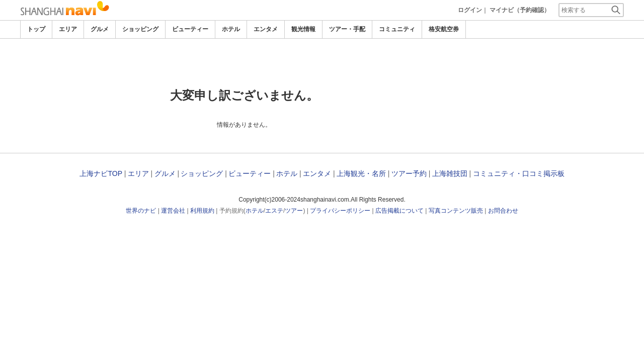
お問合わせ (503, 211)
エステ (274, 211)
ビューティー (190, 29)
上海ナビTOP (101, 173)
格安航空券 (444, 29)
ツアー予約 (409, 173)
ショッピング (140, 29)
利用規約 (202, 211)
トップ (36, 29)
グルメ (100, 29)
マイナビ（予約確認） (520, 10)
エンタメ (266, 29)
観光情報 (303, 29)
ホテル (231, 29)
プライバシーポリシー (340, 211)
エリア (68, 29)
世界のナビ (141, 211)
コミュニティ (397, 29)
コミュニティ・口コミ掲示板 (519, 173)
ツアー (294, 211)
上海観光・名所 (361, 173)
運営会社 (173, 211)
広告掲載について (399, 211)
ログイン (470, 10)
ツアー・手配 (347, 29)
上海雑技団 (450, 173)
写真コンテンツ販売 (456, 211)
